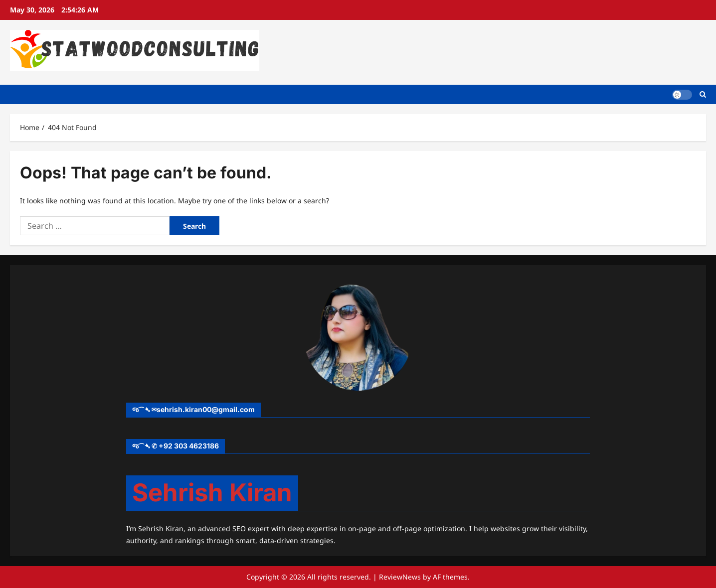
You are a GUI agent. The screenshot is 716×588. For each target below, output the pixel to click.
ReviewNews (400, 577)
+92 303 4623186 (189, 446)
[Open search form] (703, 94)
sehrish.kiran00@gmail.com (206, 409)
